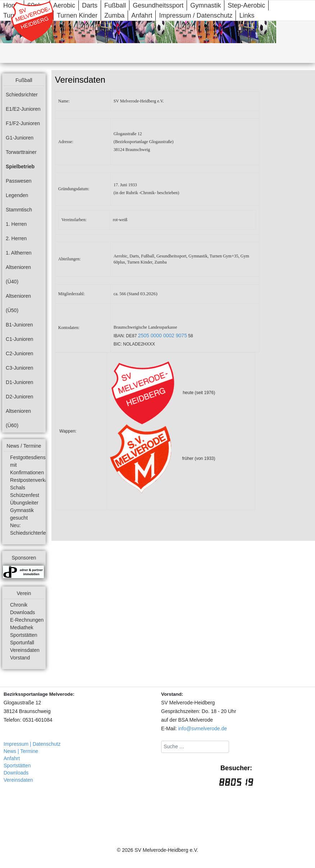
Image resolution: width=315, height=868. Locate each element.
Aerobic (64, 5)
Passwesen (19, 181)
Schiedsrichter (22, 95)
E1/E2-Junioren (23, 109)
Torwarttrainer (21, 152)
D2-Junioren (19, 397)
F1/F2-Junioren (23, 123)
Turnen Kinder (77, 15)
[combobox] (195, 747)
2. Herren (16, 238)
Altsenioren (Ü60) (18, 418)
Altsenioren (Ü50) (18, 303)
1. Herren (16, 224)
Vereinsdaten (25, 650)
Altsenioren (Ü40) (18, 274)
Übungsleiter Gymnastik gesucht (24, 510)
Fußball (115, 5)
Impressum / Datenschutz (196, 15)
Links (247, 15)
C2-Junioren (19, 353)
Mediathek (22, 627)
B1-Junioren (19, 325)
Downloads (22, 612)
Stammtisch (19, 210)
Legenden (17, 195)
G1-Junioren (20, 138)
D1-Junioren (19, 382)
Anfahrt (142, 15)
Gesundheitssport (158, 5)
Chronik (19, 605)
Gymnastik (206, 5)
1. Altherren (19, 253)
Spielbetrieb (20, 166)
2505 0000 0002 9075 (163, 335)
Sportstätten (24, 635)
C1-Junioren (19, 339)
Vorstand (20, 658)
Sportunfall (22, 643)
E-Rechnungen (27, 620)
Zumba (114, 15)
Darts (90, 5)
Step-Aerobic (246, 5)
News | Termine (21, 751)
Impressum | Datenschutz (32, 744)
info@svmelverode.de (202, 728)
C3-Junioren (19, 368)
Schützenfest (25, 495)
